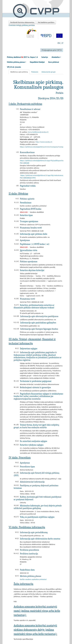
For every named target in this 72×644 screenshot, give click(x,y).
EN (59, 43)
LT (63, 43)
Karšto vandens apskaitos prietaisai (33, 579)
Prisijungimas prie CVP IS (52, 50)
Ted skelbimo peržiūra (46, 22)
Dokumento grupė (49, 72)
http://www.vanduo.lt (44, 142)
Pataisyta (35, 72)
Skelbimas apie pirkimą (19, 72)
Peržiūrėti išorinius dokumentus (22, 22)
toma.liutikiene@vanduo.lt (38, 132)
